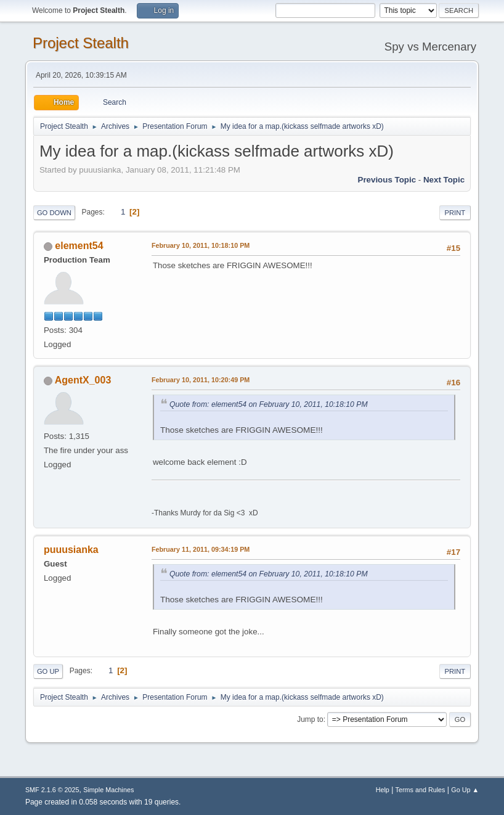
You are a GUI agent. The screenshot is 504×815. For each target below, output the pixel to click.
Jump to (310, 719)
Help (383, 790)
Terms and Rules (421, 790)
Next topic (444, 180)
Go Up (48, 671)
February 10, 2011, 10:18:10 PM (201, 245)
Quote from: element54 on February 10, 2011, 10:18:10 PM (269, 404)
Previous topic (387, 180)
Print (455, 213)
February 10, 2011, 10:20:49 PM (201, 380)
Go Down (54, 213)
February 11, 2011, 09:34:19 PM (201, 549)
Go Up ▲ (465, 790)
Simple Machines (108, 790)
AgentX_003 (83, 380)
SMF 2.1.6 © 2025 (52, 790)
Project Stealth (81, 43)
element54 (79, 246)
